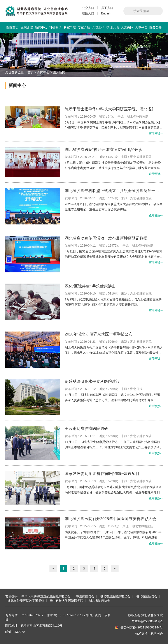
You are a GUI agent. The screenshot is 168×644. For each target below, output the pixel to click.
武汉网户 (157, 633)
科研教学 (55, 27)
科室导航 (70, 27)
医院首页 (12, 27)
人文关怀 (127, 27)
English (106, 13)
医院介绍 (27, 27)
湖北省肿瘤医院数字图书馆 (26, 601)
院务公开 (156, 27)
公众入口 (88, 8)
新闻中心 (41, 29)
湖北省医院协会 (147, 596)
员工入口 (107, 8)
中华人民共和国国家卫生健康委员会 (46, 596)
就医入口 (88, 13)
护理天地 (113, 27)
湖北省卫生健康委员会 (115, 596)
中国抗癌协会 (85, 596)
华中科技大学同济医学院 (66, 601)
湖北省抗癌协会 (100, 601)
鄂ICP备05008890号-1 (147, 621)
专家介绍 (84, 27)
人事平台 (141, 27)
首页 (31, 72)
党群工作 (98, 27)
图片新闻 (59, 72)
